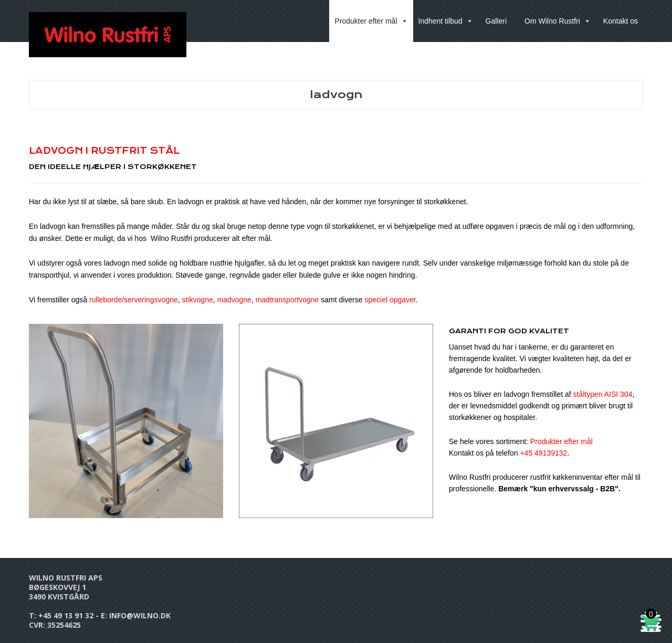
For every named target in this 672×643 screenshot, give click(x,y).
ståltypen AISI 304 (603, 394)
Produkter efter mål (371, 21)
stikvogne (198, 300)
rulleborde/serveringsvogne (134, 300)
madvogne (234, 300)
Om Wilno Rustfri (558, 21)
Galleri (496, 21)
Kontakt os (621, 21)
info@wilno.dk (140, 615)
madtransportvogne (287, 300)
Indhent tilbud (446, 21)
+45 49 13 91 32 (66, 615)
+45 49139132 (543, 453)
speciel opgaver (390, 300)
